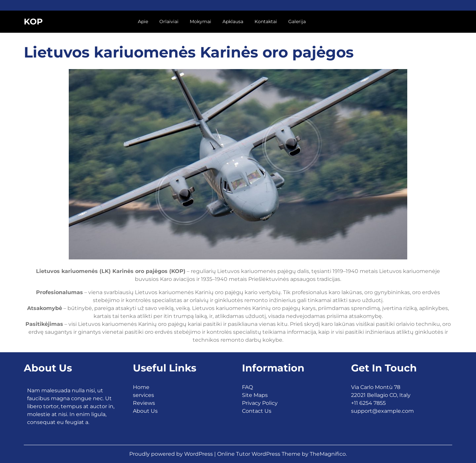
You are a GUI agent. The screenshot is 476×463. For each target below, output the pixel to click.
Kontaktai (266, 21)
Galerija (297, 21)
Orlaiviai (169, 21)
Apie (143, 21)
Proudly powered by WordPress (172, 454)
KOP (33, 21)
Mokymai (200, 21)
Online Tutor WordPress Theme (259, 454)
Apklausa (233, 21)
